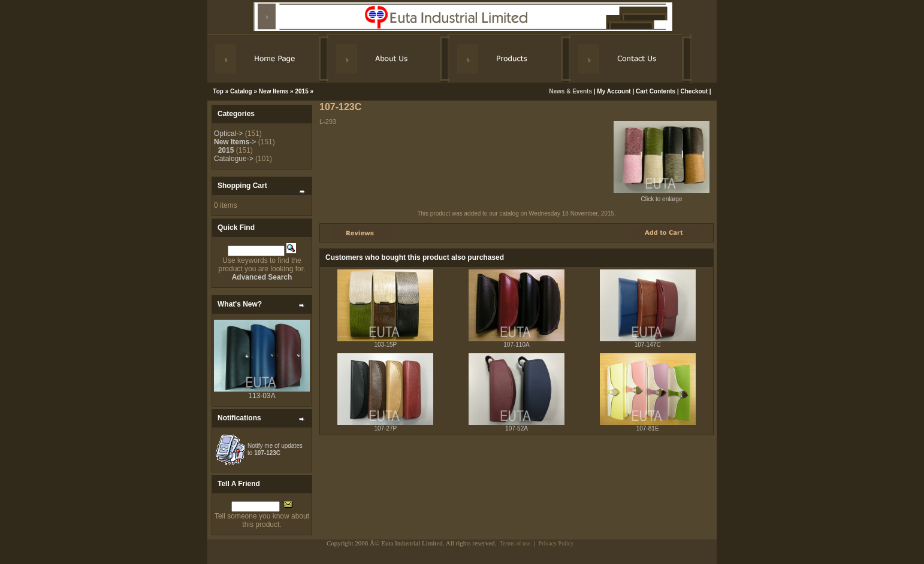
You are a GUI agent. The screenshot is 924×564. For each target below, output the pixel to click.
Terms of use (515, 543)
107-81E (648, 428)
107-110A (516, 345)
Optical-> (228, 134)
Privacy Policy (556, 543)
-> (235, 142)
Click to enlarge (662, 196)
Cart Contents (656, 91)
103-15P (385, 345)
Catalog (241, 91)
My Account (614, 91)
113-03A (262, 396)
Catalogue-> (234, 159)
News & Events (571, 91)
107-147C (648, 345)
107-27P (385, 428)
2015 (301, 91)
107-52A (517, 428)
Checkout (694, 91)
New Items (274, 91)
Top (218, 91)
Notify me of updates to (275, 449)
